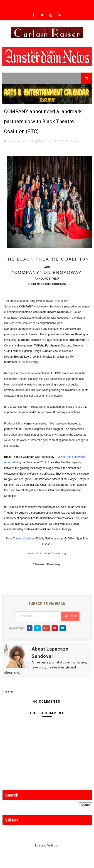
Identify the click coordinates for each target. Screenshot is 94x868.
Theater (74, 141)
